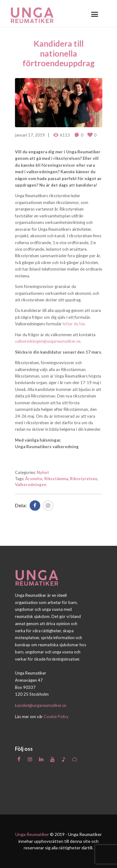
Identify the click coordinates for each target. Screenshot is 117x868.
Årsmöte (34, 479)
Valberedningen (31, 485)
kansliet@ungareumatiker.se (41, 705)
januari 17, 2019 (30, 135)
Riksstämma (56, 479)
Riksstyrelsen (84, 479)
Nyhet (43, 472)
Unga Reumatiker (32, 834)
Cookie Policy (56, 717)
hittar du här (74, 324)
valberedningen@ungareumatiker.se (48, 341)
